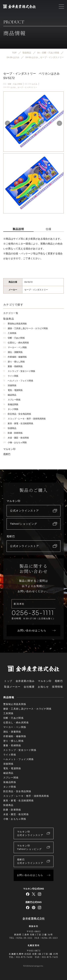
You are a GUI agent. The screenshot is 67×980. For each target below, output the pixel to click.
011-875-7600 (24, 957)
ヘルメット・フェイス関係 (18, 381)
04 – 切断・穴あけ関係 (13, 84)
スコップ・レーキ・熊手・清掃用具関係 (24, 419)
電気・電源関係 (13, 390)
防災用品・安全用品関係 (17, 414)
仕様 (49, 229)
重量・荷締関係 (13, 366)
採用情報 (57, 687)
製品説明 (18, 229)
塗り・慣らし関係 (14, 362)
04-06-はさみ (31, 84)
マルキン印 (9, 449)
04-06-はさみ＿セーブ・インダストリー (20, 87)
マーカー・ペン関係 (15, 347)
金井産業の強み (25, 681)
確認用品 (10, 395)
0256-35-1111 (33, 613)
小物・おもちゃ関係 (15, 442)
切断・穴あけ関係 (14, 338)
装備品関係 (11, 404)
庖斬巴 (7, 454)
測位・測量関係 (13, 352)
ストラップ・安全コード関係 (19, 371)
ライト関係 (11, 376)
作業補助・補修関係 (15, 357)
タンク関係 (11, 409)
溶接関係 (10, 385)
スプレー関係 (12, 400)
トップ (8, 681)
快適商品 (10, 428)
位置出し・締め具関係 (16, 343)
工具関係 (10, 333)
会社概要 (29, 687)
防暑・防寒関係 (13, 433)
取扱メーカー (12, 687)
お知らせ (43, 687)
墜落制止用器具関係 (15, 324)
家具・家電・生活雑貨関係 (18, 423)
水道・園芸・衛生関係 (16, 438)
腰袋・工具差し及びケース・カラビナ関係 (25, 328)
